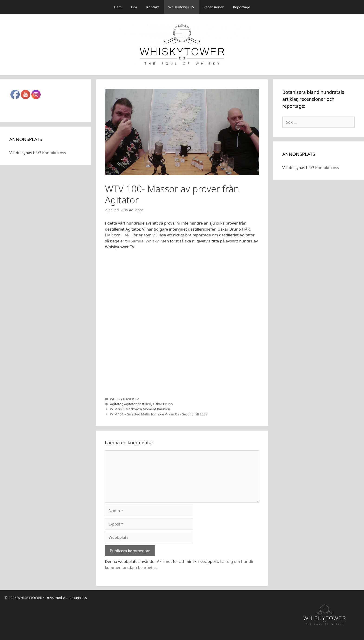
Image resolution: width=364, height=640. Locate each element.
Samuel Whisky (144, 241)
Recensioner (214, 7)
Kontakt (153, 7)
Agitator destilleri (138, 404)
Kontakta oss (54, 153)
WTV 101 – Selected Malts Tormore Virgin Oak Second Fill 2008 (159, 414)
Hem (118, 7)
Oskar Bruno (163, 404)
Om (134, 7)
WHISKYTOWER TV (124, 399)
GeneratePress (75, 598)
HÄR (246, 229)
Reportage (242, 7)
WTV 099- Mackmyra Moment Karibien (140, 409)
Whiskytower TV (181, 7)
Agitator (116, 404)
